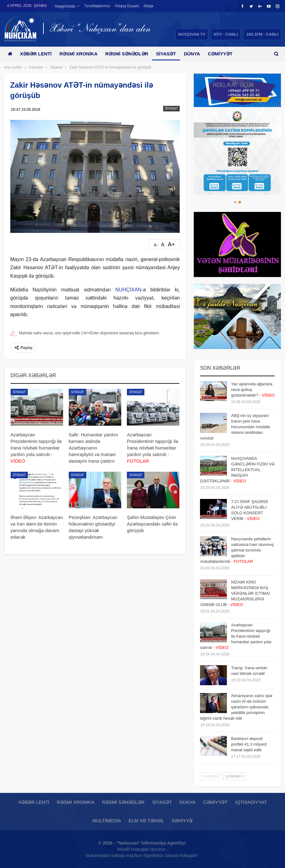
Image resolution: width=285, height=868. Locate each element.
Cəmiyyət (215, 802)
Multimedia (107, 821)
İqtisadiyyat (251, 802)
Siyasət (171, 54)
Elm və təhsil (146, 821)
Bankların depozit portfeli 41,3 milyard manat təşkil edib (249, 744)
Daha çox (227, 54)
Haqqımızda (65, 6)
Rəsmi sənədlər (130, 54)
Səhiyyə (182, 821)
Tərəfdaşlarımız (97, 6)
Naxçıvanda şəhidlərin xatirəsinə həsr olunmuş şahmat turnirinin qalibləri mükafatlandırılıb (237, 550)
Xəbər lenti (37, 54)
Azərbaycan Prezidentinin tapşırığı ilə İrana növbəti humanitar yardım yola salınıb (236, 636)
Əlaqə (148, 6)
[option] (237, 152)
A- (156, 245)
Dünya (197, 54)
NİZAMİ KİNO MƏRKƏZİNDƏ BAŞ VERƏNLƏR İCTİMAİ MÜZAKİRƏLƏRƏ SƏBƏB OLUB (235, 593)
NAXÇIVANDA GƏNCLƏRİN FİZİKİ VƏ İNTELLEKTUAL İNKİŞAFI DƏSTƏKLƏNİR (237, 470)
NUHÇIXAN (128, 290)
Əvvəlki (211, 776)
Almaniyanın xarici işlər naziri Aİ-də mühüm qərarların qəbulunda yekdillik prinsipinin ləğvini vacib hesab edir (236, 707)
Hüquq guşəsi (127, 6)
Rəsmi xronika (81, 54)
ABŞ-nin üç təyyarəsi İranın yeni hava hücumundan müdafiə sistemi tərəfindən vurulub (235, 427)
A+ (171, 244)
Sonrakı (235, 776)
